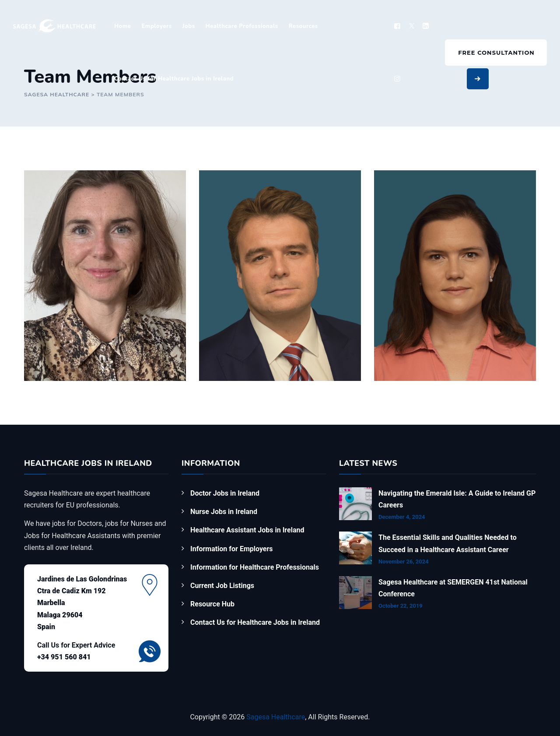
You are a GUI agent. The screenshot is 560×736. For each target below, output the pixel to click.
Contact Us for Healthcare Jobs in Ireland (174, 79)
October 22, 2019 (401, 606)
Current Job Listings (222, 586)
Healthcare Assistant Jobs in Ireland (247, 530)
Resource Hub (212, 604)
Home (123, 26)
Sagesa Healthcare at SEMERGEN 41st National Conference (453, 588)
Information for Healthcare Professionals (255, 567)
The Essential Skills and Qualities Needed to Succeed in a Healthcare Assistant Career (448, 543)
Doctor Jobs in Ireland (225, 493)
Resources (303, 26)
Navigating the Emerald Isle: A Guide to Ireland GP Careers (457, 499)
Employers (156, 26)
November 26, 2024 (404, 562)
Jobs (189, 26)
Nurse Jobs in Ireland (224, 512)
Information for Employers (232, 549)
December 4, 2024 (402, 517)
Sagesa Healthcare (276, 717)
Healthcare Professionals (242, 26)
